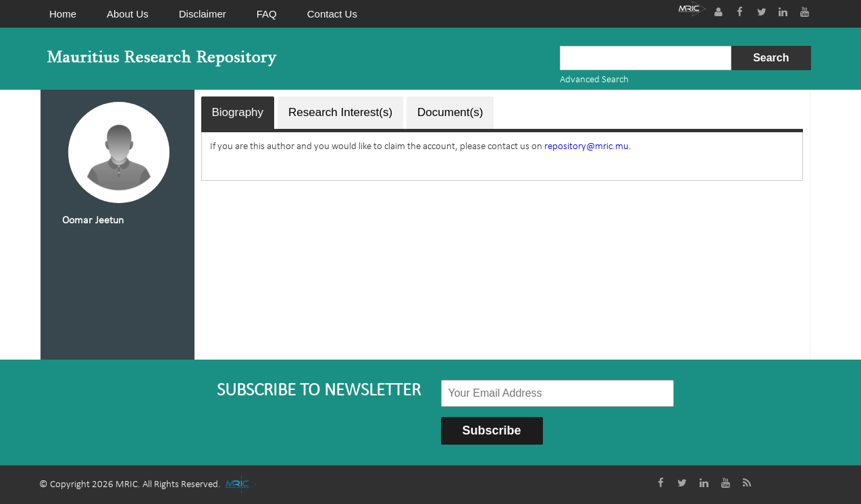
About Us (128, 14)
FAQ (267, 14)
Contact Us (332, 14)
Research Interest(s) (340, 112)
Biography (238, 112)
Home (63, 14)
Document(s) (450, 112)
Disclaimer (203, 14)
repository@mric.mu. (588, 147)
